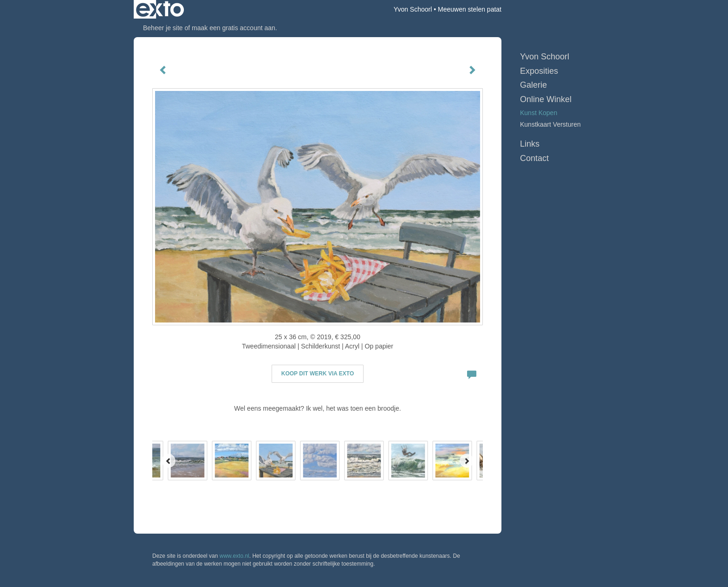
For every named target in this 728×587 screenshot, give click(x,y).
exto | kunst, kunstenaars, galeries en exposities (160, 9)
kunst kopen (539, 113)
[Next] (467, 461)
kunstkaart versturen (550, 124)
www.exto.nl (234, 556)
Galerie (533, 85)
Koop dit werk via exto (318, 374)
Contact (534, 158)
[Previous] (169, 461)
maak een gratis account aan (234, 28)
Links (530, 144)
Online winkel (546, 99)
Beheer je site (163, 28)
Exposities (539, 71)
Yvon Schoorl (413, 9)
